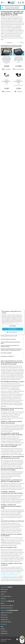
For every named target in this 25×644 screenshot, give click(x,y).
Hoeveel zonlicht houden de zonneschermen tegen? (10, 343)
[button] (12, 332)
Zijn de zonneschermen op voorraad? (9, 336)
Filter (22, 43)
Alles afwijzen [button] (13, 326)
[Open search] (19, 3)
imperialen (10, 574)
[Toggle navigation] (3, 3)
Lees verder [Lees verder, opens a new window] (16, 323)
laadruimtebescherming (13, 576)
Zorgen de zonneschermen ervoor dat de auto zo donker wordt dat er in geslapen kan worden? (11, 349)
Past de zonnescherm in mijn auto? (8, 339)
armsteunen (15, 574)
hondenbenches (4, 574)
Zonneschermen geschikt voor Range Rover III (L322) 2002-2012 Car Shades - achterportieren (6, 59)
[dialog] (12, 322)
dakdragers (12, 573)
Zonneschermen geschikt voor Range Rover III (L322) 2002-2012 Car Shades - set (18, 59)
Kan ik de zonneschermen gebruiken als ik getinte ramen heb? (10, 346)
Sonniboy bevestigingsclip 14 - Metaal (7, 81)
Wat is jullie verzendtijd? (6, 353)
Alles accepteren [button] (12, 329)
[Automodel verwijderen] (23, 7)
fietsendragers (4, 576)
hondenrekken (18, 573)
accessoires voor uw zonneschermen (12, 539)
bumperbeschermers (5, 573)
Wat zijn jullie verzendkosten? (7, 356)
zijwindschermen (4, 390)
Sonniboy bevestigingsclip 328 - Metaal (18, 81)
